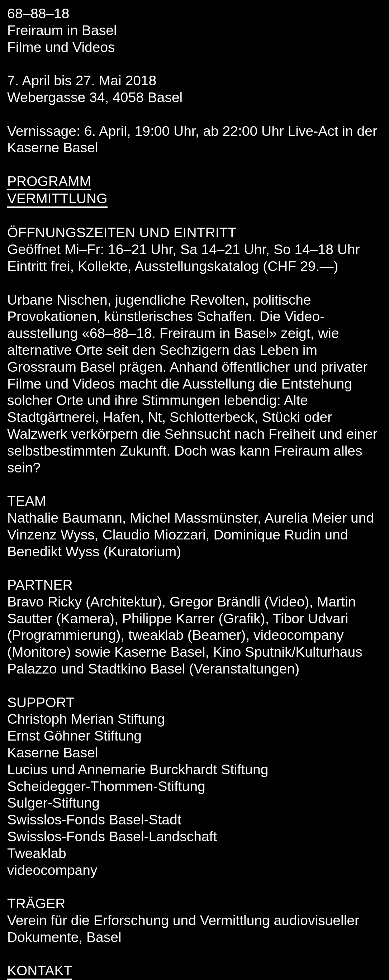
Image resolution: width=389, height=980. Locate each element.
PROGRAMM (49, 181)
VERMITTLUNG (57, 198)
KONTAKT (40, 971)
